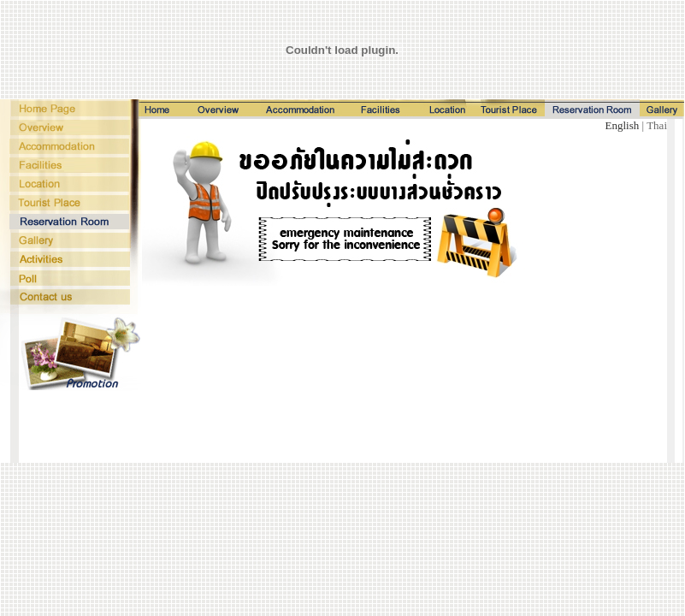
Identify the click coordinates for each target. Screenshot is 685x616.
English (624, 125)
